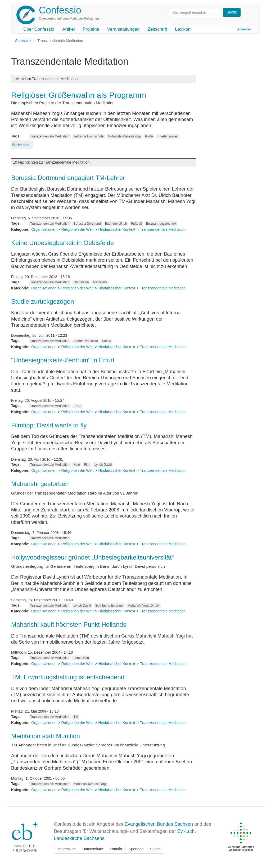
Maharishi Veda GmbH (144, 606)
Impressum (67, 849)
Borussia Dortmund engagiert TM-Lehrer (68, 178)
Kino (77, 465)
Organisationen (44, 229)
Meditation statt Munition (46, 736)
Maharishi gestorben (40, 484)
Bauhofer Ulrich (116, 224)
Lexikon (183, 29)
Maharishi (100, 282)
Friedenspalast (168, 136)
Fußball (136, 224)
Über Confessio (39, 29)
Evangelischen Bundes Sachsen (159, 824)
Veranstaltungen (123, 29)
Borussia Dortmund (87, 224)
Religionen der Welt (77, 229)
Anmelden (245, 29)
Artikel (68, 29)
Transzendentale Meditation (50, 136)
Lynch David (103, 465)
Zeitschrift (157, 29)
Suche (155, 849)
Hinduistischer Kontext (117, 229)
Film (87, 465)
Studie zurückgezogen (43, 301)
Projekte (91, 29)
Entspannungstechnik (161, 224)
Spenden (136, 849)
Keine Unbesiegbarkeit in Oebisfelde (62, 243)
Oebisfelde (81, 282)
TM (76, 717)
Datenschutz (93, 849)
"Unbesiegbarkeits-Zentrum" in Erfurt (63, 360)
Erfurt (77, 406)
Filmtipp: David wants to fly (49, 425)
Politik (149, 136)
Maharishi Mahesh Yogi (124, 136)
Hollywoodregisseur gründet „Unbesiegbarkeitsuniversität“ (92, 557)
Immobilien (81, 658)
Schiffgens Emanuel (109, 606)
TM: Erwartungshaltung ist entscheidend (68, 677)
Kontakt (116, 849)
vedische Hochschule (89, 136)
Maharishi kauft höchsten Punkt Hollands (69, 624)
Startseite (23, 41)
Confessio (60, 10)
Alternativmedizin (86, 341)
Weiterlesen (22, 145)
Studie (106, 341)
